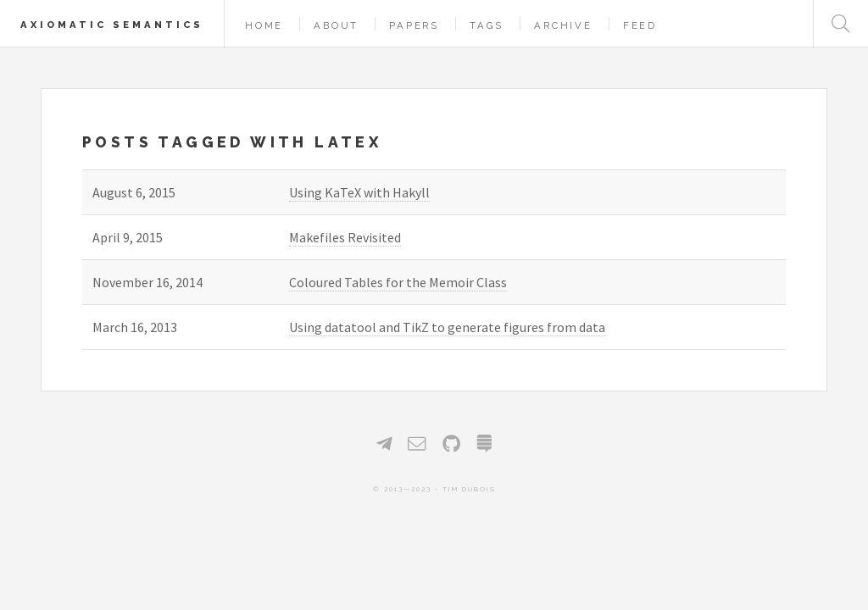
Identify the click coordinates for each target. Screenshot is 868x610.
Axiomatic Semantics (112, 25)
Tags (487, 25)
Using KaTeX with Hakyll (359, 192)
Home (264, 25)
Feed (640, 25)
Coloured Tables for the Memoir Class (398, 282)
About (336, 25)
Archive (563, 25)
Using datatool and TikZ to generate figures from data (447, 327)
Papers (414, 25)
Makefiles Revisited (345, 237)
